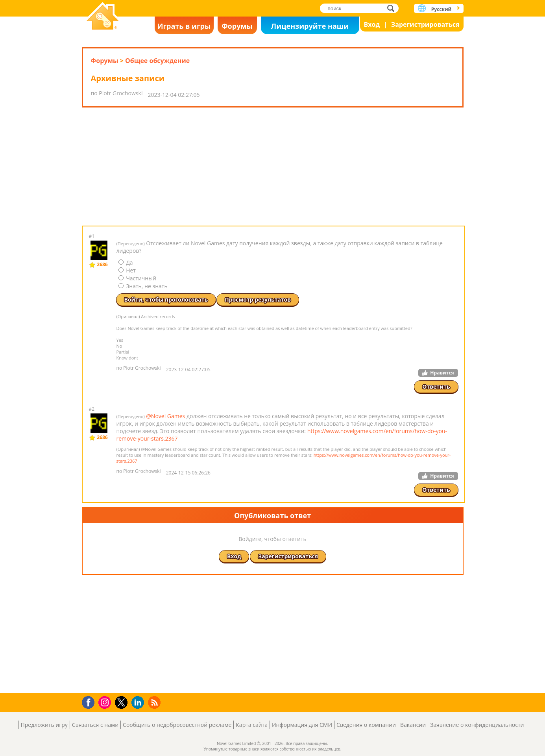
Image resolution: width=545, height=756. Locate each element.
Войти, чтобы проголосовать (166, 299)
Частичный (137, 278)
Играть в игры (184, 26)
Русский (441, 9)
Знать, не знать (143, 286)
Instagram (106, 702)
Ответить (436, 386)
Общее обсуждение (157, 61)
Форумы (237, 26)
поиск (393, 8)
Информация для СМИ (302, 725)
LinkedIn (139, 703)
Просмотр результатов (258, 299)
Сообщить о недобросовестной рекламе (177, 725)
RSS (155, 702)
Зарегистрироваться (425, 24)
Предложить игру (44, 725)
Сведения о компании (366, 725)
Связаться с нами (95, 725)
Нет (127, 270)
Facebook (90, 701)
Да (126, 262)
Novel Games (103, 17)
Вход (372, 24)
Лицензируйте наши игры (310, 28)
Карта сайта (252, 725)
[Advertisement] (273, 167)
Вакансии (413, 725)
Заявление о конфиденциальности (477, 725)
